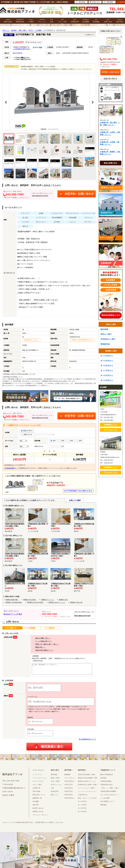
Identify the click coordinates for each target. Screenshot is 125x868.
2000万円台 (69, 790)
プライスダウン (70, 780)
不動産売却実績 (106, 783)
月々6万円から (107, 366)
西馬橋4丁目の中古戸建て (35, 602)
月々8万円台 (82, 810)
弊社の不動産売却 (107, 777)
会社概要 (86, 21)
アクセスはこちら (111, 430)
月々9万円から (107, 380)
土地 (51, 21)
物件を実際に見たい (37, 638)
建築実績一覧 (37, 800)
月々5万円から (107, 361)
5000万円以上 (69, 800)
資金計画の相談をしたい (39, 650)
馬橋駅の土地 (63, 600)
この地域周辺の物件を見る (21, 49)
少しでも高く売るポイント (110, 797)
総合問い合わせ (38, 810)
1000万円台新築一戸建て (87, 777)
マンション (42, 21)
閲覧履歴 (108, 2)
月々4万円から (107, 356)
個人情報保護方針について (87, 741)
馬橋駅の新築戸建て (12, 600)
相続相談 (103, 807)
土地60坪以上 (83, 797)
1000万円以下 (69, 783)
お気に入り (95, 2)
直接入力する (27, 434)
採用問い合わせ (38, 814)
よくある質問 (105, 800)
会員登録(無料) (10, 468)
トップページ (37, 777)
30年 (62, 441)
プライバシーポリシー (40, 817)
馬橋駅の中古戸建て (30, 600)
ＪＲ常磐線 (38, 30)
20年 (79, 441)
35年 (53, 441)
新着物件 (68, 777)
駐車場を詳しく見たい (32, 340)
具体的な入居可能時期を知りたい (82, 340)
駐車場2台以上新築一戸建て (88, 787)
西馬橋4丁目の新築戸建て (14, 602)
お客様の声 (75, 21)
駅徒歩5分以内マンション (87, 783)
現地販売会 (105, 344)
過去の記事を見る (111, 163)
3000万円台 (69, 794)
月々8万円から (107, 375)
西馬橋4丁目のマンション (57, 602)
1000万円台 (69, 787)
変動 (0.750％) (27, 431)
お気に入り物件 (75, 500)
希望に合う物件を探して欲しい (41, 644)
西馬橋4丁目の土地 (76, 602)
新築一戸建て (23, 30)
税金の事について (39, 797)
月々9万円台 (82, 814)
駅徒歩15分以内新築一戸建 (87, 780)
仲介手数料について (107, 804)
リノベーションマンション (87, 794)
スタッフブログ (38, 783)
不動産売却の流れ (107, 787)
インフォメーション (40, 780)
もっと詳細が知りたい (38, 641)
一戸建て (31, 21)
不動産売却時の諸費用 (108, 794)
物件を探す (8, 21)
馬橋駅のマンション (48, 600)
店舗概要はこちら (111, 425)
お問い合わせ (108, 22)
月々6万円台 (82, 804)
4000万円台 (69, 797)
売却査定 (103, 780)
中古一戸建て (56, 783)
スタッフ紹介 (62, 22)
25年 (70, 441)
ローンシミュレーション (112, 90)
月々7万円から (107, 371)
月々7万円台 (82, 807)
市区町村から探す (108, 339)
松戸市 (31, 30)
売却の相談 (36, 794)
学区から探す (106, 334)
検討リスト (55, 797)
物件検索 (104, 329)
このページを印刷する (112, 87)
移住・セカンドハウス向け (87, 800)
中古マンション (56, 787)
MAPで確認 (37, 48)
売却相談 (96, 21)
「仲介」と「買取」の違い (110, 790)
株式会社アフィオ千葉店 (13, 614)
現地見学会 (20, 21)
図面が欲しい (35, 647)
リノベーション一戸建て (87, 790)
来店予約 (120, 21)
